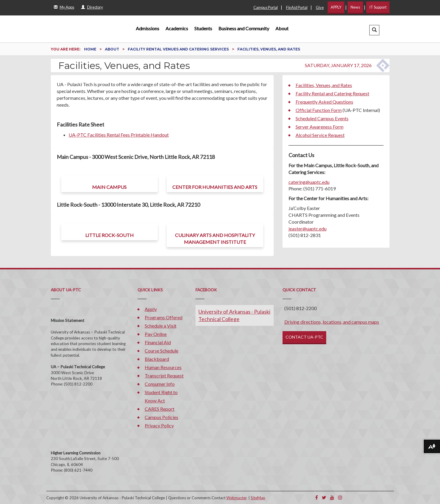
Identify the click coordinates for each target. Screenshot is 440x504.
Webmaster (236, 498)
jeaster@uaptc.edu (307, 229)
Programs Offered (164, 317)
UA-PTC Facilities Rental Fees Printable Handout (119, 135)
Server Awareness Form (320, 127)
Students (203, 28)
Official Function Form (319, 110)
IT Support (378, 7)
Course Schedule (161, 351)
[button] (374, 30)
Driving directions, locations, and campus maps (332, 322)
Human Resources (163, 367)
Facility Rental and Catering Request (332, 93)
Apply (151, 309)
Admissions (148, 28)
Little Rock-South (109, 235)
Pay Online (156, 334)
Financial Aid (158, 342)
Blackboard (157, 359)
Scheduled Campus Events (322, 118)
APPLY (336, 7)
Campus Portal (266, 7)
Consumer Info (160, 384)
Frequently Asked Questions (324, 102)
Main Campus (109, 187)
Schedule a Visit (161, 326)
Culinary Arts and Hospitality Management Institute (215, 238)
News (355, 7)
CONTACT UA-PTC (304, 337)
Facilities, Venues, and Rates (324, 85)
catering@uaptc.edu (309, 182)
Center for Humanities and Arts (215, 187)
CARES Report (160, 409)
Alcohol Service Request (320, 135)
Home (91, 49)
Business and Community (244, 28)
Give (320, 7)
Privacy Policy (159, 425)
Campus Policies (161, 417)
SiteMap (258, 498)
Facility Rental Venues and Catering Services (179, 49)
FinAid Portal (297, 7)
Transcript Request (164, 376)
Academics (177, 28)
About (282, 28)
